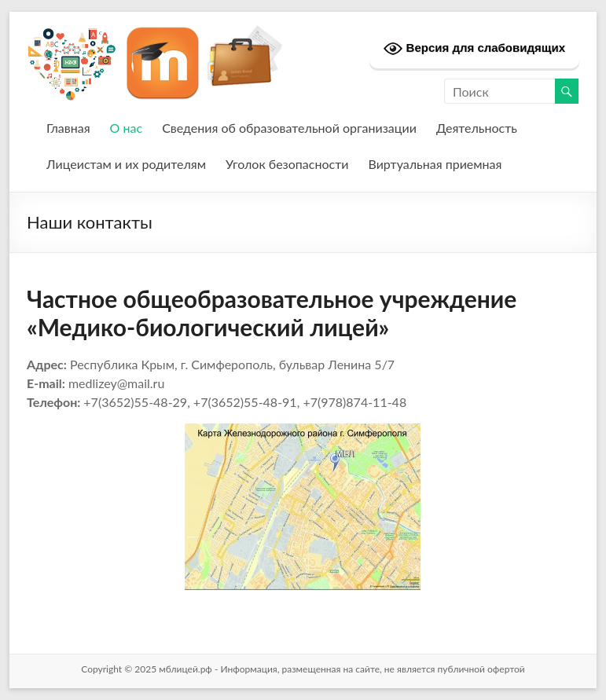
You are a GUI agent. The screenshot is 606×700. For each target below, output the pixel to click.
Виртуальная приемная (435, 164)
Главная (68, 128)
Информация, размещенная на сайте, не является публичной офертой (372, 669)
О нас (127, 128)
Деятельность (477, 128)
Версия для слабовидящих (474, 49)
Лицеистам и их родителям (126, 164)
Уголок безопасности (287, 164)
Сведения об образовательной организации (289, 128)
